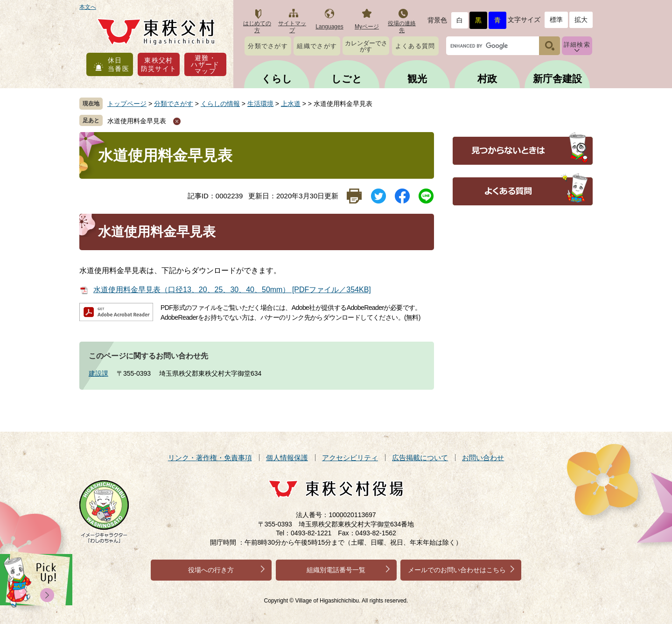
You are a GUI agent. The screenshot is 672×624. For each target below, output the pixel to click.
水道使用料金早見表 (137, 121)
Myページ (367, 27)
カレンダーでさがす (366, 46)
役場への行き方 (211, 570)
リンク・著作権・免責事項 (210, 458)
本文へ (88, 7)
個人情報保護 (287, 458)
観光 (417, 79)
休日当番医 (119, 64)
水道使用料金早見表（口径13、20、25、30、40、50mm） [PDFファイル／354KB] (232, 290)
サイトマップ (292, 27)
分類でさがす (268, 46)
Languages (329, 27)
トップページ (127, 104)
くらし (277, 79)
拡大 (581, 20)
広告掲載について (420, 458)
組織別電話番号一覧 (336, 570)
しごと (347, 79)
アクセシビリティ (350, 458)
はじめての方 (257, 27)
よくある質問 (415, 46)
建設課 (98, 373)
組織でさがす (317, 46)
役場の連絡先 (402, 27)
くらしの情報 (220, 104)
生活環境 (260, 104)
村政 (487, 79)
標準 (556, 20)
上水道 (291, 104)
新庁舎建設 (557, 79)
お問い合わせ (483, 458)
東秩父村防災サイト (159, 64)
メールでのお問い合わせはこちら (457, 570)
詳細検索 (577, 45)
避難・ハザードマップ (205, 64)
